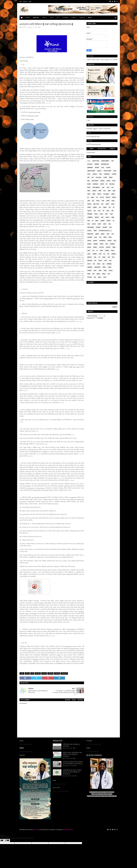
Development (105, 161)
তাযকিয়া (95, 207)
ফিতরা (97, 221)
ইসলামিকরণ (96, 184)
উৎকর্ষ (89, 187)
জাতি (103, 201)
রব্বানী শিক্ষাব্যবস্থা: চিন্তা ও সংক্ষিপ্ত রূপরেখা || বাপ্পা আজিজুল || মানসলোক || (72, 772)
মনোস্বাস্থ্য (109, 241)
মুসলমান (89, 247)
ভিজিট (105, 237)
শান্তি (109, 257)
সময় (94, 264)
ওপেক (108, 187)
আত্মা (100, 174)
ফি (93, 221)
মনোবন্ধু (89, 241)
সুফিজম (98, 274)
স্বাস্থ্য (51, 17)
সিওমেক (111, 271)
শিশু (95, 261)
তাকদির (89, 207)
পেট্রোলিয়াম (90, 217)
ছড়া (93, 201)
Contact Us (25, 1)
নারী (112, 211)
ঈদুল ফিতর (112, 184)
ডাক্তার (113, 204)
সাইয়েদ (104, 267)
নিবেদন (96, 214)
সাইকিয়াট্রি (50, 673)
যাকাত (89, 251)
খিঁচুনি (94, 194)
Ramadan (90, 168)
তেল (100, 207)
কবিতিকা (94, 191)
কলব (104, 191)
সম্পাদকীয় (65, 17)
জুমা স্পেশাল (96, 204)
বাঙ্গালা (105, 224)
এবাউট (73, 17)
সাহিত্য (44, 17)
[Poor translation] (7, 840)
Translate (98, 318)
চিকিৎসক (108, 197)
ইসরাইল (108, 181)
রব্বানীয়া (107, 251)
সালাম (95, 271)
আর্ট (88, 178)
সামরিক (110, 267)
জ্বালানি (107, 204)
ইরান (88, 181)
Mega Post (36, 17)
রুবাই (100, 254)
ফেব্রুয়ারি (102, 221)
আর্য (93, 178)
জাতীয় (108, 201)
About (30, 1)
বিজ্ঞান (95, 231)
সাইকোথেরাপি (64, 673)
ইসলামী (102, 184)
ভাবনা (96, 237)
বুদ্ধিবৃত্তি (97, 234)
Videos (90, 17)
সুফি (93, 274)
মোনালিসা (108, 247)
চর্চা (97, 197)
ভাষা (100, 237)
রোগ (108, 254)
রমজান (113, 251)
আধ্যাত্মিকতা (107, 174)
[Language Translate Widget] (96, 316)
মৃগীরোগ (95, 247)
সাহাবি (100, 271)
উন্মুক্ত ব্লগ (82, 17)
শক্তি (95, 257)
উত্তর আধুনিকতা (96, 187)
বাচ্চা (109, 224)
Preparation (105, 164)
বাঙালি (99, 224)
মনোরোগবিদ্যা (102, 241)
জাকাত (98, 201)
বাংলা (110, 227)
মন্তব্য (115, 241)
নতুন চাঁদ (89, 211)
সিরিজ (89, 274)
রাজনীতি (95, 254)
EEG (113, 161)
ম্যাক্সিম (114, 247)
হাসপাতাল (90, 277)
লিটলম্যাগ (90, 257)
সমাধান (99, 264)
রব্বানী (101, 251)
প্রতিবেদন (97, 217)
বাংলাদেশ (89, 231)
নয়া (103, 211)
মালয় (107, 244)
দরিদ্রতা (105, 207)
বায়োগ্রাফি (98, 227)
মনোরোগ (44, 673)
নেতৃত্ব (111, 214)
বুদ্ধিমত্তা (103, 234)
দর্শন (110, 207)
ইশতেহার (102, 181)
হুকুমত (100, 277)
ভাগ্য (113, 234)
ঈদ (107, 184)
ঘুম (88, 197)
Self (103, 168)
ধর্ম (58, 17)
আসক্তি (105, 178)
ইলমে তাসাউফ (95, 181)
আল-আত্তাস (98, 178)
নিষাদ (106, 214)
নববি (32, 673)
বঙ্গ (113, 221)
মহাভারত (89, 244)
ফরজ (89, 221)
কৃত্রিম (114, 191)
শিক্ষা (113, 257)
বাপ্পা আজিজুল (91, 227)
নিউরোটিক (38, 673)
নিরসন (101, 214)
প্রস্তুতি (113, 217)
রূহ (104, 254)
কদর (112, 187)
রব (97, 251)
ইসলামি (89, 184)
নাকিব (108, 211)
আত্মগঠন (95, 174)
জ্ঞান (102, 204)
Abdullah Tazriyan (68, 830)
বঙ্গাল (89, 224)
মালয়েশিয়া (112, 244)
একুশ (103, 187)
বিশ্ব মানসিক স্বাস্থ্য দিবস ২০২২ (105, 231)
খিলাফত (99, 194)
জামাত (113, 201)
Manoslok (35, 830)
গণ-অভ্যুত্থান (106, 194)
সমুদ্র (103, 264)
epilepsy (90, 164)
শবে (99, 257)
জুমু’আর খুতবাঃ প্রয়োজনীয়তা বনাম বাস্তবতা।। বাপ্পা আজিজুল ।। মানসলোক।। (72, 754)
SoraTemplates (51, 830)
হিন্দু (95, 277)
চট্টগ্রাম (92, 197)
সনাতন (89, 264)
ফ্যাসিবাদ (109, 221)
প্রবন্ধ (102, 217)
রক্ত (93, 251)
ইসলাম (114, 181)
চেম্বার (89, 201)
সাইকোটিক (57, 673)
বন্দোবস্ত (94, 224)
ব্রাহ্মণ (108, 234)
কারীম (109, 191)
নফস (95, 211)
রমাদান (89, 254)
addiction (96, 161)
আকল (115, 171)
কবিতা (89, 191)
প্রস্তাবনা (107, 217)
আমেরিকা (114, 174)
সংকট (105, 261)
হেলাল (105, 277)
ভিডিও (110, 237)
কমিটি (100, 191)
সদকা (110, 261)
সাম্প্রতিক (27, 17)
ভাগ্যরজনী (90, 237)
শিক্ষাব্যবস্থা (90, 261)
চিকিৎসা (27, 673)
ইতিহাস (111, 178)
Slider (108, 168)
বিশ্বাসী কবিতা (90, 234)
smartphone (91, 171)
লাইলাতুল (114, 254)
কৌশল (89, 194)
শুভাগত (100, 261)
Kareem (97, 164)
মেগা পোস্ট (101, 247)
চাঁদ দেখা (102, 197)
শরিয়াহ (104, 257)
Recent (97, 168)
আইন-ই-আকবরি (107, 171)
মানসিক (102, 244)
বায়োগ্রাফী (105, 227)
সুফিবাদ (104, 274)
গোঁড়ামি (113, 194)
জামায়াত (89, 204)
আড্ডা (89, 174)
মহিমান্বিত (96, 244)
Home (21, 1)
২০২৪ (89, 161)
